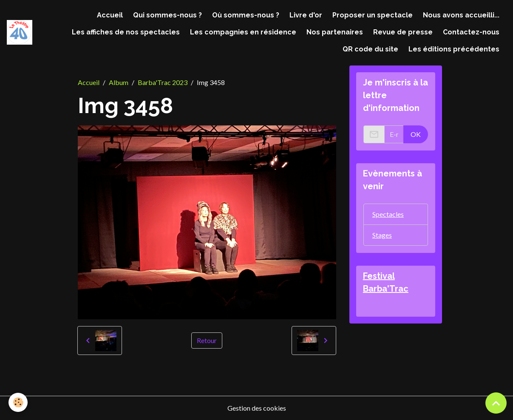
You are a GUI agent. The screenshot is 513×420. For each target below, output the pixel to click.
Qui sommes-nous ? (167, 15)
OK (416, 134)
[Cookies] (18, 402)
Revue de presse (403, 32)
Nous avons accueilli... (461, 15)
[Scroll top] (496, 403)
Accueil (110, 15)
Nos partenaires (335, 32)
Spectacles (388, 214)
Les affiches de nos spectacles (126, 32)
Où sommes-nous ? (246, 15)
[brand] (20, 33)
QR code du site (370, 49)
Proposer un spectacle (373, 15)
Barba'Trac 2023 (163, 82)
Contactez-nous (471, 32)
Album (119, 82)
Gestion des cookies (257, 408)
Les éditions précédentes (454, 49)
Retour (207, 340)
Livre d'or (306, 15)
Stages (382, 235)
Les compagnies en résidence (243, 32)
